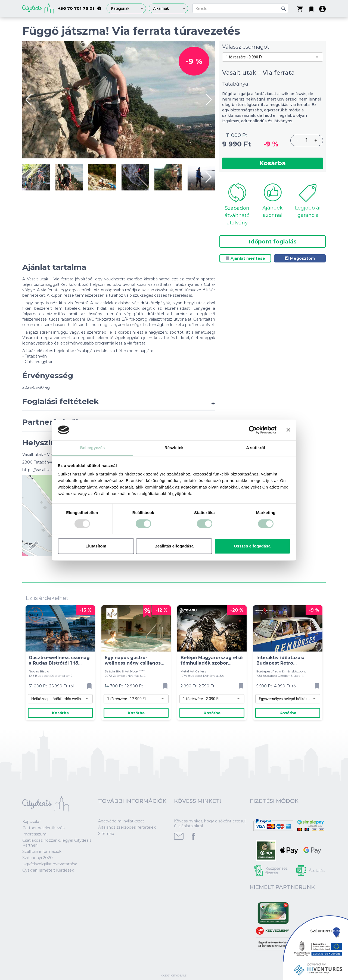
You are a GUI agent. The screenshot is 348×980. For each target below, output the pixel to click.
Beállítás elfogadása (174, 546)
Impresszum (34, 834)
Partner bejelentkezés (43, 828)
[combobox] (126, 8)
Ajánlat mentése (246, 258)
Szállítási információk (42, 851)
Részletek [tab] (174, 448)
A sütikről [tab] (256, 448)
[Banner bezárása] (288, 430)
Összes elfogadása (252, 546)
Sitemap (106, 834)
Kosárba (273, 163)
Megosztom (300, 258)
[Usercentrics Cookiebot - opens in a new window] (253, 430)
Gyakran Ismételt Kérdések (48, 870)
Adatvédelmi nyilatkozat (121, 821)
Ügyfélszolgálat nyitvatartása (50, 864)
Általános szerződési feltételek (127, 827)
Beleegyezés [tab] (92, 448)
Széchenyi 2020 (38, 858)
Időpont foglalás (273, 242)
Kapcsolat (32, 822)
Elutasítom (96, 546)
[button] (311, 8)
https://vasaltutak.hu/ (42, 470)
